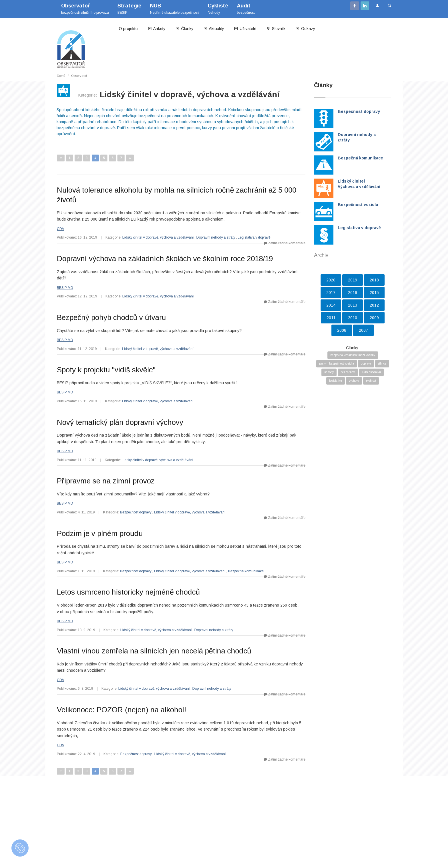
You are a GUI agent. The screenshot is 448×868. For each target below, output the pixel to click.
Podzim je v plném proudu (100, 533)
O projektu (128, 29)
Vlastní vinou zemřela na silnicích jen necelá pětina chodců (154, 651)
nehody (329, 372)
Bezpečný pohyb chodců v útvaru (111, 317)
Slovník (276, 29)
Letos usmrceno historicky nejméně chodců (128, 592)
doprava (366, 364)
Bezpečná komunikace (246, 571)
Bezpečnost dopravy (136, 512)
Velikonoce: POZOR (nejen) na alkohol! (122, 710)
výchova (354, 381)
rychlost (371, 381)
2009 (374, 318)
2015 (374, 293)
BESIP (129, 9)
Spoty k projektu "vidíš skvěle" (106, 370)
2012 (374, 305)
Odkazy (305, 29)
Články (184, 29)
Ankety (156, 29)
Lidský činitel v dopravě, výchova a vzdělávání (158, 237)
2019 (353, 280)
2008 (342, 330)
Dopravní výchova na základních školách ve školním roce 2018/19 (165, 259)
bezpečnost (348, 372)
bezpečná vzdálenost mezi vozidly (353, 355)
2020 (331, 280)
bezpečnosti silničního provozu (85, 9)
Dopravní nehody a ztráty (216, 237)
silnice (382, 364)
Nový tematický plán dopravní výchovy (120, 422)
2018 (374, 280)
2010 (353, 318)
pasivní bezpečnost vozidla (337, 364)
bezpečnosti (246, 9)
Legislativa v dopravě (254, 237)
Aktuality (214, 29)
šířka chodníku (371, 372)
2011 (331, 318)
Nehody (218, 9)
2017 (331, 293)
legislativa (336, 381)
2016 (353, 293)
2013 (353, 305)
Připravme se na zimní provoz (106, 481)
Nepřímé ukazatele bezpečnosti (175, 9)
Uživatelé (245, 29)
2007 (363, 330)
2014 (331, 305)
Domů (61, 76)
